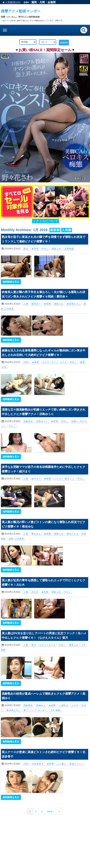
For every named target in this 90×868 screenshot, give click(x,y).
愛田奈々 (36, 304)
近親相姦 (69, 249)
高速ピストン (76, 764)
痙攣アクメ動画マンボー (21, 11)
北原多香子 (38, 764)
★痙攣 (35, 249)
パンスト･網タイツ (64, 479)
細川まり (36, 479)
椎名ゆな (36, 534)
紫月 (34, 645)
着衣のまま (73, 534)
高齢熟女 (28, 421)
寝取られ (57, 249)
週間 (34, 2)
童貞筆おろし (74, 304)
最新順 (55, 230)
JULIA (35, 592)
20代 (26, 764)
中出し (45, 249)
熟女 (26, 249)
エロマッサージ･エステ (54, 362)
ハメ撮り (62, 764)
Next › (50, 811)
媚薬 (82, 362)
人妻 (26, 304)
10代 (26, 362)
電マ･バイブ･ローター (35, 710)
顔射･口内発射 (16, 539)
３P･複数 (55, 710)
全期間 (52, 2)
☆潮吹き (64, 705)
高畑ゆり (41, 705)
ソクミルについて (46, 221)
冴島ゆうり (42, 421)
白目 (4, 367)
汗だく (12, 426)
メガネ (75, 705)
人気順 (67, 230)
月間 (42, 2)
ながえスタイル (47, 645)
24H (26, 2)
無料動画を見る (11, 282)
